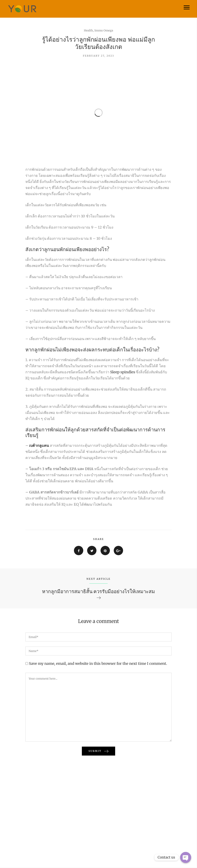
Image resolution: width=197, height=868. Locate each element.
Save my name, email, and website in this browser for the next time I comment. (98, 663)
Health (88, 30)
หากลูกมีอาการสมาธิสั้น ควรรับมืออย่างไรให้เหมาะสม (99, 591)
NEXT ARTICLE (98, 579)
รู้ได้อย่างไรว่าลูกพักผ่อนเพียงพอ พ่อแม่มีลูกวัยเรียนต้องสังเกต (98, 43)
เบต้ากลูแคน (39, 445)
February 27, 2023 (98, 56)
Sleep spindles (123, 372)
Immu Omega (104, 30)
